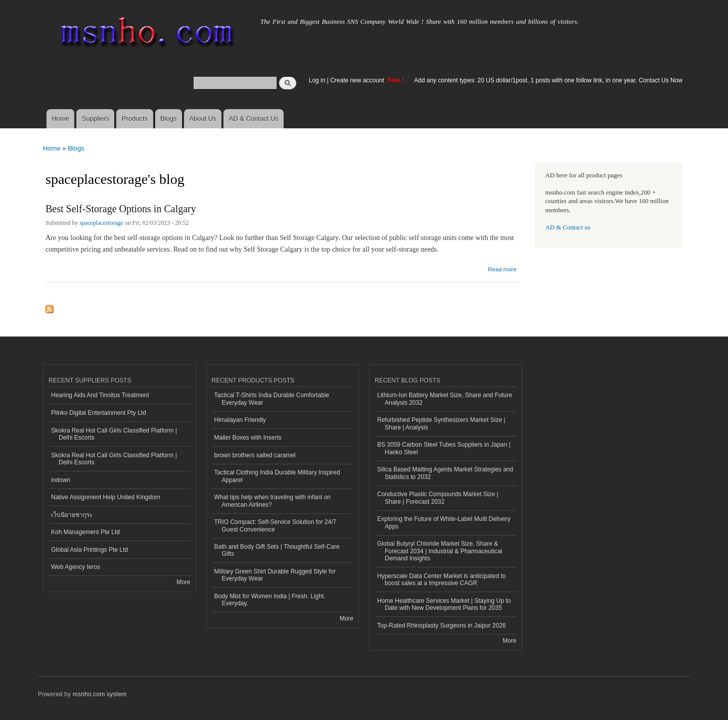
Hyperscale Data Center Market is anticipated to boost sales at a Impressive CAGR (441, 580)
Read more (502, 268)
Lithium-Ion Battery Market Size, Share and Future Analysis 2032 (445, 399)
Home (60, 118)
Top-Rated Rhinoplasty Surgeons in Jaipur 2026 (442, 626)
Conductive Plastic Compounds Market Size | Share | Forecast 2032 (438, 498)
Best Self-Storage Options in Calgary (121, 209)
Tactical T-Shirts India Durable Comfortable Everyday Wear (272, 399)
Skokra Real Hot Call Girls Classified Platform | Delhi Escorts (114, 434)
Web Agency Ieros (76, 567)
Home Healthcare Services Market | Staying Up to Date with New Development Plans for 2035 (444, 604)
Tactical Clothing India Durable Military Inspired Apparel (277, 476)
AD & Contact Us (254, 118)
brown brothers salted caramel (255, 455)
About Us (202, 118)
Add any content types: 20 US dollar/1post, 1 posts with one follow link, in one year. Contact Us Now (548, 80)
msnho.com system (100, 694)
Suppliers (96, 118)
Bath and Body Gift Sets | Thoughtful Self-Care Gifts (277, 550)
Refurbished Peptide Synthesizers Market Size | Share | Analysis (441, 423)
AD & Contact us (568, 227)
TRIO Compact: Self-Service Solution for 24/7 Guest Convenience (276, 525)
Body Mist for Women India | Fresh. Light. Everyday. (270, 600)
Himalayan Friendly (240, 420)
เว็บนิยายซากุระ (72, 515)
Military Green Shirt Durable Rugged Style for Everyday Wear (275, 575)
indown (61, 480)
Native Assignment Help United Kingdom (106, 497)
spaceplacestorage (101, 223)
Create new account (358, 80)
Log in (317, 80)
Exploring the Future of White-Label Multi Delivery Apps (444, 522)
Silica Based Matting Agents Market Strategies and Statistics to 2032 (445, 473)
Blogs (169, 118)
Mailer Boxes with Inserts (248, 438)
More (183, 582)
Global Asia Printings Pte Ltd (89, 550)
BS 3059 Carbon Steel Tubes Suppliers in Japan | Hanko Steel (444, 448)
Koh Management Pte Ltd (85, 532)
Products (135, 118)
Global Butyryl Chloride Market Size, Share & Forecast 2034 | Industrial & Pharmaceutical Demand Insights (440, 551)
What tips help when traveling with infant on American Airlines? (273, 501)
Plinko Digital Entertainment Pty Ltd (99, 413)
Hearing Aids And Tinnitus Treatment (100, 395)
